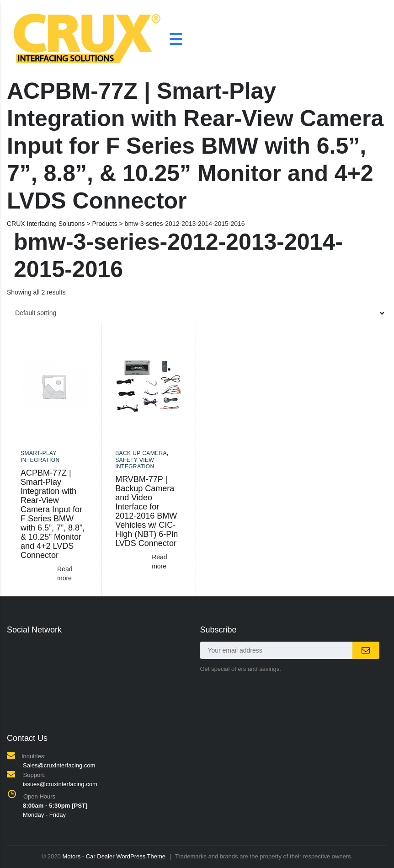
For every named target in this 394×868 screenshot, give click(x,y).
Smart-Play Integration (40, 456)
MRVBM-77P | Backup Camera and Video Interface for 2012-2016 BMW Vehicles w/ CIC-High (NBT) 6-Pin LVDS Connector (146, 511)
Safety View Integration (135, 463)
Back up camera (141, 453)
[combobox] (197, 313)
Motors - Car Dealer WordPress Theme (114, 856)
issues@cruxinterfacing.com (60, 784)
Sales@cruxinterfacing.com (59, 765)
